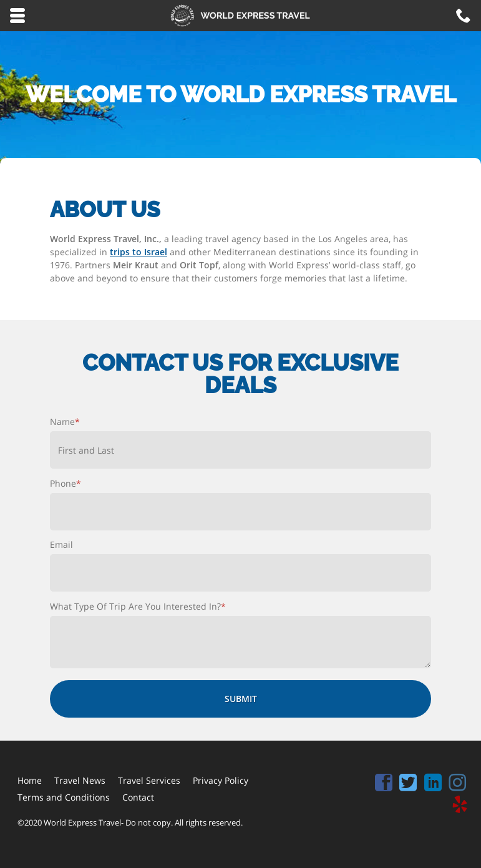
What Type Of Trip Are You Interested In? (138, 606)
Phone (66, 483)
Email (61, 544)
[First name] (240, 450)
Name (65, 422)
